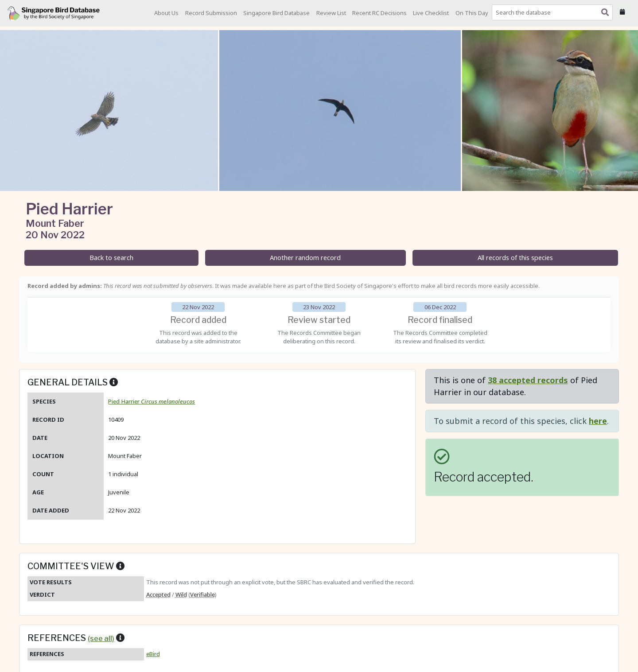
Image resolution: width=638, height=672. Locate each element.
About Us (166, 13)
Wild (181, 594)
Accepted (158, 594)
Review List (331, 13)
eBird (153, 654)
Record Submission (211, 13)
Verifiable (202, 594)
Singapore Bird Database (276, 13)
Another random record (305, 258)
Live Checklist (431, 13)
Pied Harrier (152, 401)
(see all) (101, 638)
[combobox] (554, 12)
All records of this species (515, 258)
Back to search (111, 258)
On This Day (472, 13)
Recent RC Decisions (379, 13)
